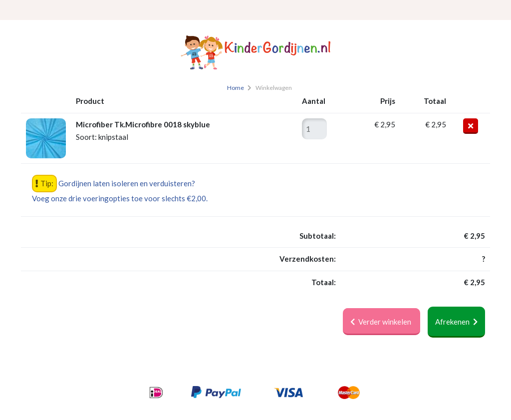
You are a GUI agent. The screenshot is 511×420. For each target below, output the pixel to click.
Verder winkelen (382, 322)
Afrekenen (456, 322)
